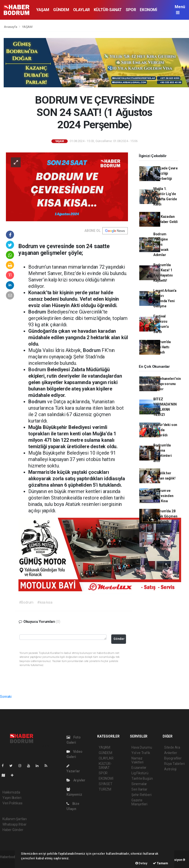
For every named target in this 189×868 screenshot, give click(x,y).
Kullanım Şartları (15, 819)
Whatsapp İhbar (14, 824)
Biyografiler (173, 758)
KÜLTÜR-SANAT (108, 10)
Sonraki (6, 697)
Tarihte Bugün (142, 778)
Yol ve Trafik (141, 753)
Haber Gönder (13, 830)
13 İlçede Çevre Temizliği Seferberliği (165, 173)
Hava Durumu (142, 747)
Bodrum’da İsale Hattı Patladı (162, 347)
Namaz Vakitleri (137, 760)
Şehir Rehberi (142, 795)
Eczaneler (139, 768)
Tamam (160, 863)
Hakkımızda (11, 792)
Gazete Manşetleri (139, 802)
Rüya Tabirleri (174, 764)
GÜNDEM (61, 10)
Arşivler (76, 780)
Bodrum (38, 312)
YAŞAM (43, 10)
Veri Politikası (12, 803)
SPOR (131, 10)
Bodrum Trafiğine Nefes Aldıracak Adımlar (161, 244)
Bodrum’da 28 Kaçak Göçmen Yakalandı (165, 516)
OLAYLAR (81, 10)
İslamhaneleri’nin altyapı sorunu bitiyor (167, 384)
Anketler (171, 753)
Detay (141, 863)
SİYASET (106, 784)
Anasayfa (11, 27)
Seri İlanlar (139, 789)
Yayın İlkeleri (12, 798)
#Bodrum (26, 602)
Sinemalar (139, 784)
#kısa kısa (45, 602)
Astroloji (170, 769)
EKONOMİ (148, 10)
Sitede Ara (172, 747)
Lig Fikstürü (140, 773)
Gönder (119, 639)
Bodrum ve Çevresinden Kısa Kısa (163, 496)
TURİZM (105, 789)
